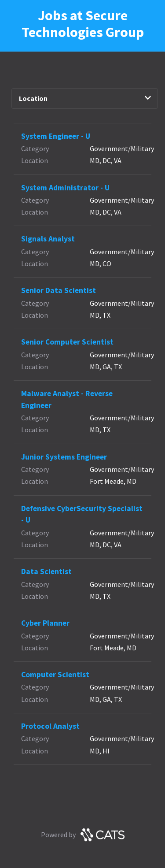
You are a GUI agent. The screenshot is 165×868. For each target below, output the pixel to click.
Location (85, 98)
